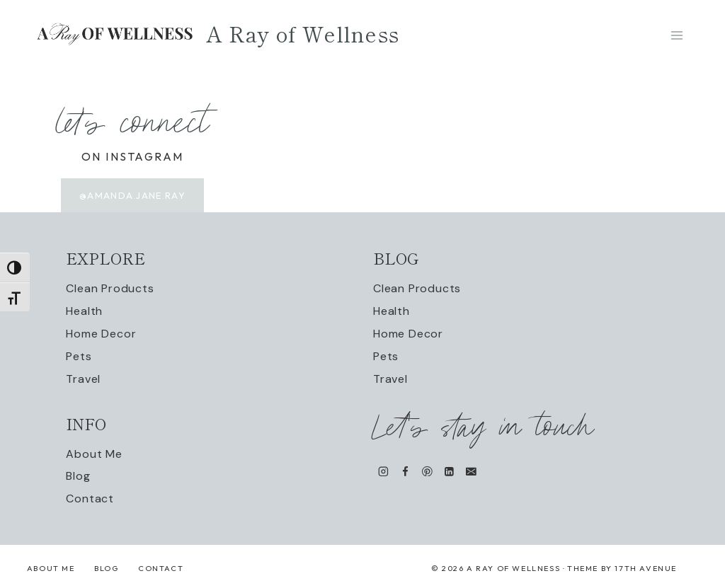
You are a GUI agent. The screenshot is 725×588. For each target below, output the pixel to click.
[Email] (471, 471)
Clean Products (110, 288)
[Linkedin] (449, 471)
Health (84, 311)
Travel (83, 379)
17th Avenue (646, 568)
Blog (78, 476)
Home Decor (101, 334)
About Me (94, 454)
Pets (79, 356)
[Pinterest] (427, 471)
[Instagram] (383, 471)
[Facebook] (405, 471)
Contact (90, 498)
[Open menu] (677, 35)
